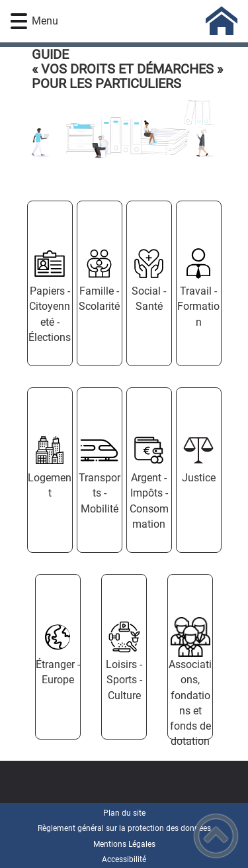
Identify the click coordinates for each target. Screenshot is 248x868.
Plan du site (124, 813)
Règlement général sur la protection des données (124, 828)
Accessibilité (124, 859)
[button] (19, 22)
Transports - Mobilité (100, 493)
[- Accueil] (144, 21)
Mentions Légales (124, 844)
